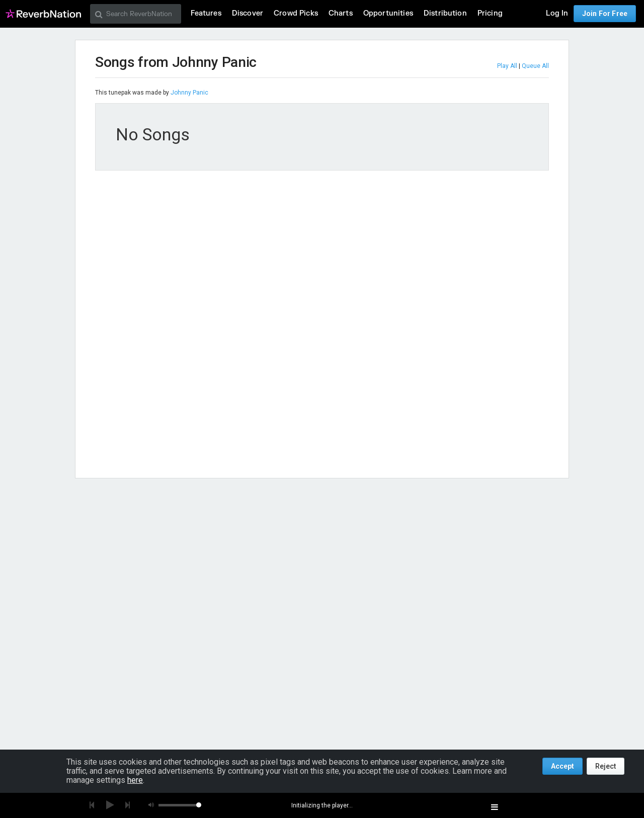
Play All (507, 66)
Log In (557, 13)
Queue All (535, 66)
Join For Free (605, 14)
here (135, 780)
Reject (606, 766)
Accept (562, 766)
